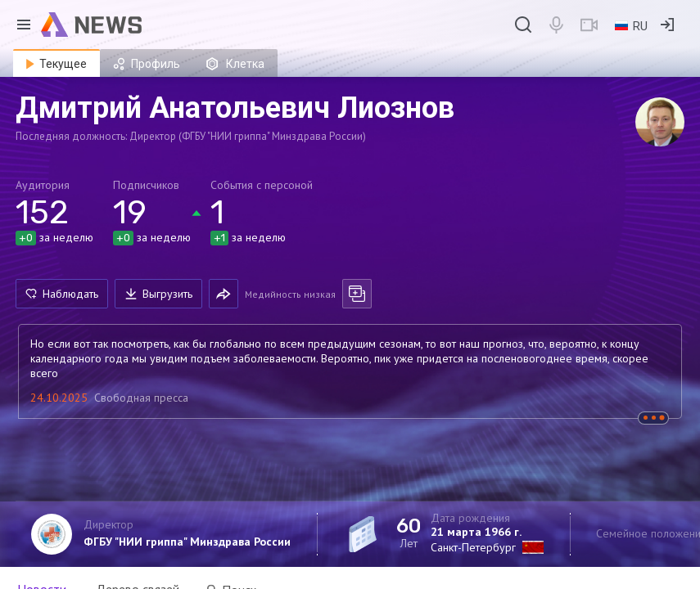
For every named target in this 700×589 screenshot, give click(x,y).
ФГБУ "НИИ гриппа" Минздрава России (187, 542)
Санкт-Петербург (473, 547)
